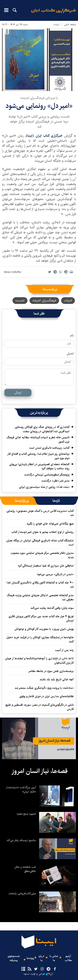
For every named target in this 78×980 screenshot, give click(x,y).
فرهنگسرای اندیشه (44, 300)
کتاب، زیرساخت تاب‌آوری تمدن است (49, 448)
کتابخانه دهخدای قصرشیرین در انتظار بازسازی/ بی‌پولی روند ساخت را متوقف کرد (39, 466)
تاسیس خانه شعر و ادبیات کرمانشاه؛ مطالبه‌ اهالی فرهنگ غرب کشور (38, 439)
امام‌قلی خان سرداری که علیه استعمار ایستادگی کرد (46, 566)
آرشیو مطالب (68, 958)
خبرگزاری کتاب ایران (49, 136)
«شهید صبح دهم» (26, 814)
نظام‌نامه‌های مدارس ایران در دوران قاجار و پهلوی (46, 696)
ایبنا (54, 14)
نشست (20, 300)
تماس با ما (54, 958)
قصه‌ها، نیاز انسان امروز (39, 771)
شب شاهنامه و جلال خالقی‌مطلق (25, 869)
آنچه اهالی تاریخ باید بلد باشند (57, 679)
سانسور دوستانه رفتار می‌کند (21, 840)
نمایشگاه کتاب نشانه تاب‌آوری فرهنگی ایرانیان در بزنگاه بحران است (40, 543)
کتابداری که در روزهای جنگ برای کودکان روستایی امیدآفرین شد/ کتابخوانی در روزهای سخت (42, 429)
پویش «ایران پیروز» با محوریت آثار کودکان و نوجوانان (44, 629)
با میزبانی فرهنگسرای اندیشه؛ (39, 98)
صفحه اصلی (70, 24)
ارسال (18, 393)
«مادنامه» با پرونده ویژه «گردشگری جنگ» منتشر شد (44, 688)
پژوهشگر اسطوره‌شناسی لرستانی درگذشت (47, 475)
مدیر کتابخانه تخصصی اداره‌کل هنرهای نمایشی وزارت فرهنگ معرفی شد (40, 597)
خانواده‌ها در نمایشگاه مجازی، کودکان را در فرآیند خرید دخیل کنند (40, 639)
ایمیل (70, 353)
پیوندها (30, 958)
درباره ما (41, 958)
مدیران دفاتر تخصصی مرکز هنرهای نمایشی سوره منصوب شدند (42, 555)
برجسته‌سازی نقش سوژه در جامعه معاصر (51, 671)
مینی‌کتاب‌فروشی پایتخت (22, 893)
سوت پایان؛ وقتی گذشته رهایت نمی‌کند (52, 608)
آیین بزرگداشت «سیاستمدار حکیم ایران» (21, 789)
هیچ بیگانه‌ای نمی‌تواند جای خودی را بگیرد (50, 524)
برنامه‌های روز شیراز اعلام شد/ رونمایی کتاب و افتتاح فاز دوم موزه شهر (38, 456)
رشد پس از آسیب (64, 650)
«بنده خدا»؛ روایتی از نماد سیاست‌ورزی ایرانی (44, 487)
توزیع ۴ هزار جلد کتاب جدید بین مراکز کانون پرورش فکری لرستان (41, 618)
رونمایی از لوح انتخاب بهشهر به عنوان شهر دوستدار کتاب (43, 532)
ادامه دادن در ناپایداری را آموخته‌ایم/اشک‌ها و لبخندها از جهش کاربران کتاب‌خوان (39, 660)
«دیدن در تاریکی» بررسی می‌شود (55, 574)
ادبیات (56, 24)
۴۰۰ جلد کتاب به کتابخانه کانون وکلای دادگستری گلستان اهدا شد (40, 585)
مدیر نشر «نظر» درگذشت (56, 481)
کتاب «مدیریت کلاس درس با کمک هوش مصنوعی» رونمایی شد (40, 513)
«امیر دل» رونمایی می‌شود (39, 106)
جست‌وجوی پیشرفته (14, 958)
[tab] (56, 501)
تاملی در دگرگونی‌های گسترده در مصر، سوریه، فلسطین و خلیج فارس (40, 707)
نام (72, 336)
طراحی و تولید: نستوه (39, 974)
